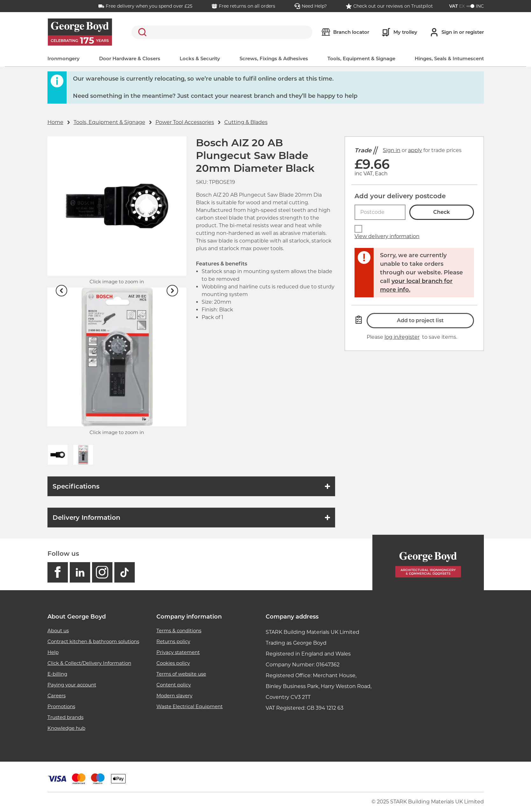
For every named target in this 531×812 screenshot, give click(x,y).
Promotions (61, 706)
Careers (57, 696)
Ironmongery (64, 58)
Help (53, 652)
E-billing (57, 674)
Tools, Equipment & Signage (361, 58)
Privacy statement (178, 652)
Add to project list (420, 320)
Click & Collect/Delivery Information (89, 663)
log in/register (402, 337)
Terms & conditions (179, 631)
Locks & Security (200, 58)
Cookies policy (173, 663)
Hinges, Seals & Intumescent (449, 58)
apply (415, 150)
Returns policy (173, 641)
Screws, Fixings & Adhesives (274, 58)
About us (58, 631)
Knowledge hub (66, 728)
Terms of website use (181, 674)
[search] (222, 32)
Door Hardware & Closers (130, 58)
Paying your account (72, 685)
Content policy (174, 685)
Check (441, 212)
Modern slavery (174, 696)
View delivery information (387, 236)
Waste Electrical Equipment (190, 706)
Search (141, 32)
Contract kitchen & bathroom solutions (93, 641)
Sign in (392, 150)
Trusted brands (65, 717)
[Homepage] (428, 563)
